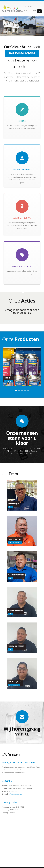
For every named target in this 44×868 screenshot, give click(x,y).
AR (31, 6)
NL (26, 6)
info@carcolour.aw (15, 794)
